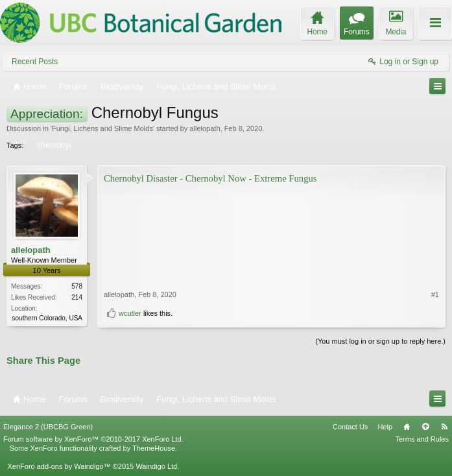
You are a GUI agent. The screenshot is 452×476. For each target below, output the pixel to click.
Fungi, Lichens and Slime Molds (102, 128)
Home (407, 427)
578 (77, 286)
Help (385, 427)
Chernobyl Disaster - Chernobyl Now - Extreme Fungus (210, 178)
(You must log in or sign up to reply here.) (380, 341)
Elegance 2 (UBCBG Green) (48, 427)
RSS (444, 427)
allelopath (205, 128)
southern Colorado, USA (47, 318)
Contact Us (350, 427)
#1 (435, 294)
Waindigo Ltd (156, 466)
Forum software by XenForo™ (93, 439)
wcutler (130, 313)
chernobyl (53, 145)
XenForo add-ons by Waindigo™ (59, 466)
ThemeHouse (154, 448)
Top (425, 427)
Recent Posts (35, 62)
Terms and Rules (422, 439)
